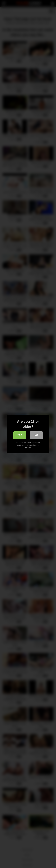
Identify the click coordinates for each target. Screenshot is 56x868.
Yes (20, 435)
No (36, 435)
